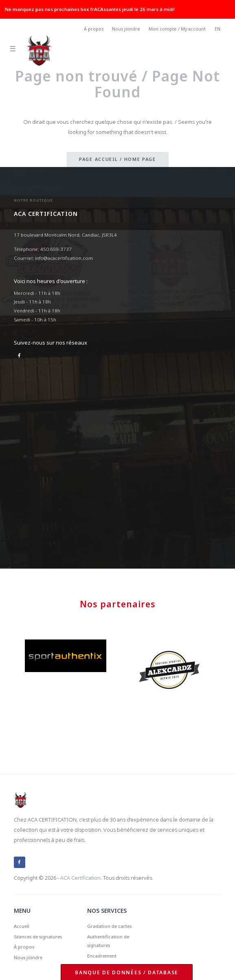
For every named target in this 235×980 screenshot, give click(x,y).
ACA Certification (80, 878)
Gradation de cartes (109, 926)
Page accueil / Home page (117, 159)
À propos (94, 29)
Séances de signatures (38, 937)
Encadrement (102, 956)
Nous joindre (126, 29)
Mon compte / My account (177, 29)
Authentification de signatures (108, 941)
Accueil (22, 926)
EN (217, 29)
